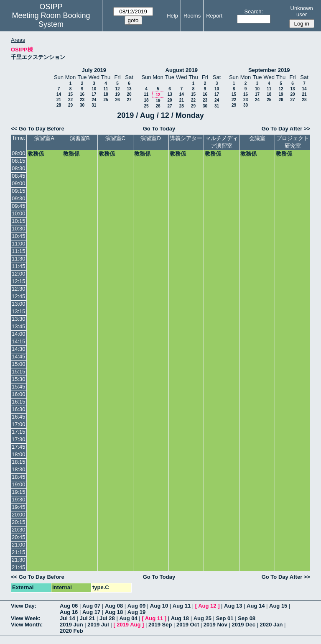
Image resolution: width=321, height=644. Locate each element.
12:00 (19, 274)
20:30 (19, 530)
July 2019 (94, 70)
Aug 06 (69, 606)
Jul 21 (87, 618)
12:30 (19, 289)
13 (129, 89)
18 (106, 94)
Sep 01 (225, 618)
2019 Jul (98, 625)
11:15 (19, 251)
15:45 (19, 387)
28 (59, 105)
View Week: (26, 618)
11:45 (19, 266)
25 (106, 100)
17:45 (19, 447)
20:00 (19, 515)
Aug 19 (136, 612)
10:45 (19, 236)
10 (94, 89)
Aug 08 (114, 606)
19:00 (19, 484)
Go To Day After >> (286, 129)
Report (214, 16)
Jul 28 (107, 618)
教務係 (36, 154)
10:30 (19, 229)
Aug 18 (114, 612)
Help (172, 16)
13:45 (19, 326)
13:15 (19, 311)
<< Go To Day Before (38, 129)
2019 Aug (129, 625)
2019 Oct (188, 625)
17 (94, 94)
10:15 (19, 221)
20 (129, 94)
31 (94, 105)
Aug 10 (159, 606)
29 (70, 105)
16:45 (19, 417)
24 (94, 100)
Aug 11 (182, 606)
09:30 (19, 198)
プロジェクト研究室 (293, 142)
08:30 (19, 168)
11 (106, 89)
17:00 (19, 424)
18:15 (19, 462)
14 (59, 94)
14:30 (19, 349)
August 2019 (182, 70)
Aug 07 (91, 606)
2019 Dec (244, 625)
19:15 (19, 492)
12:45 (19, 296)
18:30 (19, 469)
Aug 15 (278, 606)
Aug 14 (256, 606)
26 (117, 100)
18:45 (19, 477)
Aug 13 (233, 606)
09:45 (19, 206)
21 (59, 100)
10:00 (19, 213)
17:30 (19, 439)
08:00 (19, 153)
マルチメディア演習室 (222, 142)
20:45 (19, 537)
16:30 (19, 409)
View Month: (27, 625)
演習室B (80, 138)
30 (82, 105)
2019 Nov (215, 625)
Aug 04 (128, 618)
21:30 (19, 560)
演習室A (44, 138)
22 (70, 100)
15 (70, 94)
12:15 (19, 281)
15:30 (19, 379)
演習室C (115, 138)
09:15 (19, 191)
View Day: (24, 606)
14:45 (19, 356)
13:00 (19, 304)
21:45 (19, 567)
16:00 (19, 394)
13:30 (19, 319)
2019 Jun (71, 625)
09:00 (19, 183)
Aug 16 (69, 612)
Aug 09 (136, 606)
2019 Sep (160, 625)
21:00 (19, 545)
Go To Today (159, 129)
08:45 (19, 176)
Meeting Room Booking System (51, 20)
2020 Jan (271, 625)
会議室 (257, 138)
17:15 (19, 432)
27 (129, 100)
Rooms (192, 16)
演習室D (150, 138)
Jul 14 (68, 618)
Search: (253, 11)
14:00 (19, 334)
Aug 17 (91, 612)
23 (82, 100)
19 (117, 94)
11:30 (19, 259)
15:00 (19, 364)
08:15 (19, 161)
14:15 (19, 341)
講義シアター (186, 138)
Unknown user (302, 11)
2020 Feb (71, 631)
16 (82, 94)
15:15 (19, 372)
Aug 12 (207, 606)
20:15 (19, 522)
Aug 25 (203, 618)
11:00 (19, 244)
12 (117, 89)
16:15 (19, 402)
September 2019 (269, 70)
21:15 (19, 552)
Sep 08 (247, 618)
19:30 (19, 500)
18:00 (19, 454)
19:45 (19, 507)
